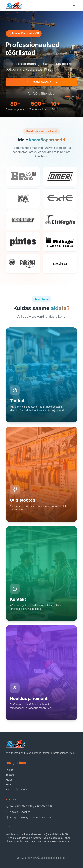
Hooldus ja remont (16, 789)
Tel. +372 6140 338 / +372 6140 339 (29, 806)
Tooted (10, 775)
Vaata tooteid (41, 82)
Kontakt (10, 785)
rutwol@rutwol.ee (18, 812)
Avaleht (10, 770)
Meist (9, 780)
